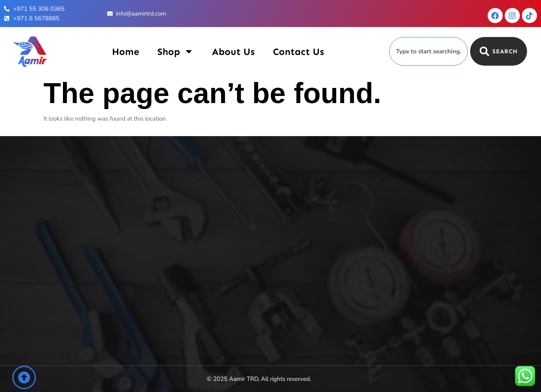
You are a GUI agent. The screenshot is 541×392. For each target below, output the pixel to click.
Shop (175, 52)
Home (125, 52)
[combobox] (428, 51)
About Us (233, 52)
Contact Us (298, 52)
